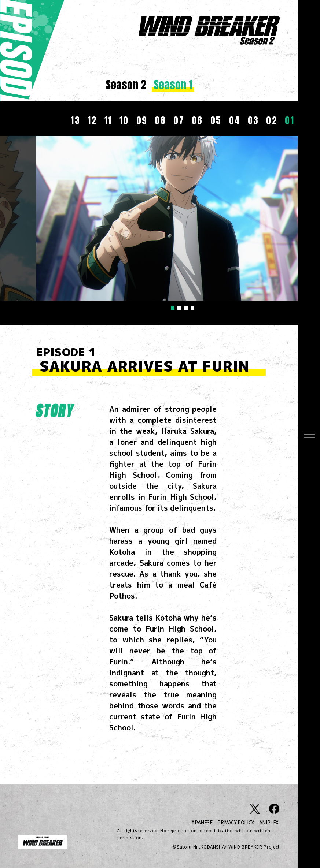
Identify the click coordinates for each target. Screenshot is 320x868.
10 (124, 120)
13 (76, 120)
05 (216, 120)
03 (253, 120)
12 (92, 120)
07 (179, 120)
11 (108, 120)
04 (235, 120)
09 (142, 120)
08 (160, 120)
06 (197, 120)
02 (272, 120)
